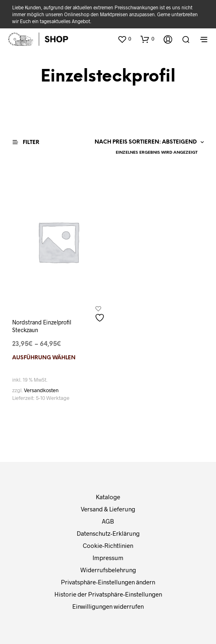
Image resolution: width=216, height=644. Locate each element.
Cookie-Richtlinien (108, 545)
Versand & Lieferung (108, 509)
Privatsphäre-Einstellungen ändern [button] (108, 582)
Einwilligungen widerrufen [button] (108, 606)
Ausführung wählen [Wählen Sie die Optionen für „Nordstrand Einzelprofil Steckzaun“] (44, 358)
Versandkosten (41, 390)
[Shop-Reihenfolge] (146, 142)
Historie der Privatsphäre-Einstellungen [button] (108, 594)
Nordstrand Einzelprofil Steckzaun (42, 326)
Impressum (108, 558)
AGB (108, 521)
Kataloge (108, 497)
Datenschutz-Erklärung (108, 533)
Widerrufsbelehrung (108, 570)
